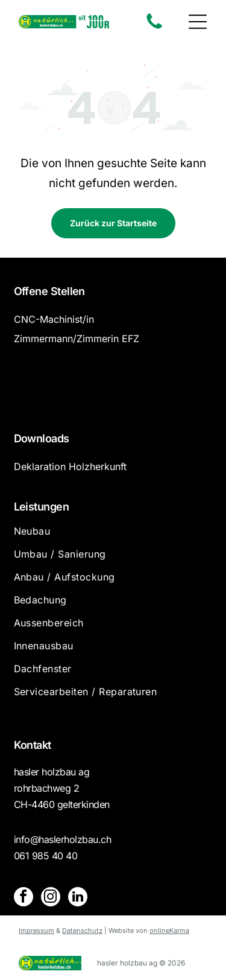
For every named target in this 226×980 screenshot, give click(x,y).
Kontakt (33, 745)
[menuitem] (113, 536)
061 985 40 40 (46, 856)
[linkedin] (78, 898)
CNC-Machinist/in (54, 319)
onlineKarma (169, 931)
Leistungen (42, 507)
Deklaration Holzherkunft (70, 466)
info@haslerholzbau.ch (63, 839)
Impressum (36, 931)
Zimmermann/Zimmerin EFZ (77, 339)
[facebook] (24, 898)
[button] (198, 22)
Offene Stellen (49, 291)
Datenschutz (82, 931)
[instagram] (51, 898)
